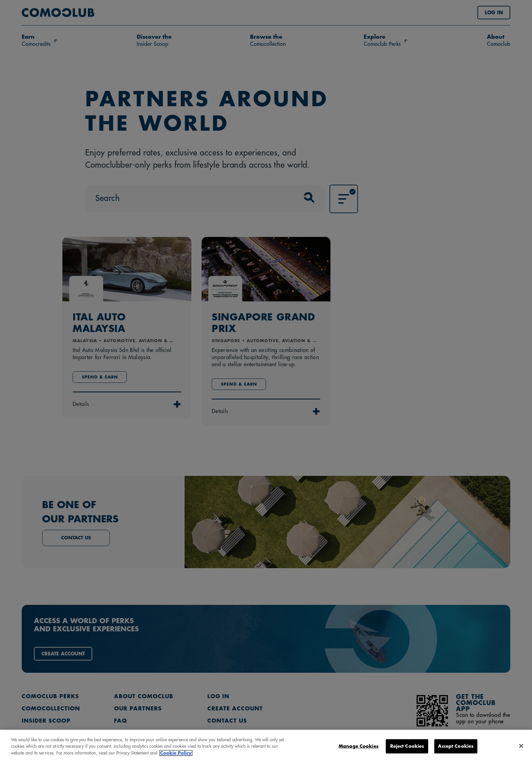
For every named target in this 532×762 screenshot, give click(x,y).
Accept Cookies (456, 751)
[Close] (521, 751)
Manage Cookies (359, 751)
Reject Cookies (407, 751)
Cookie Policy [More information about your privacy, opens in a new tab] (176, 758)
